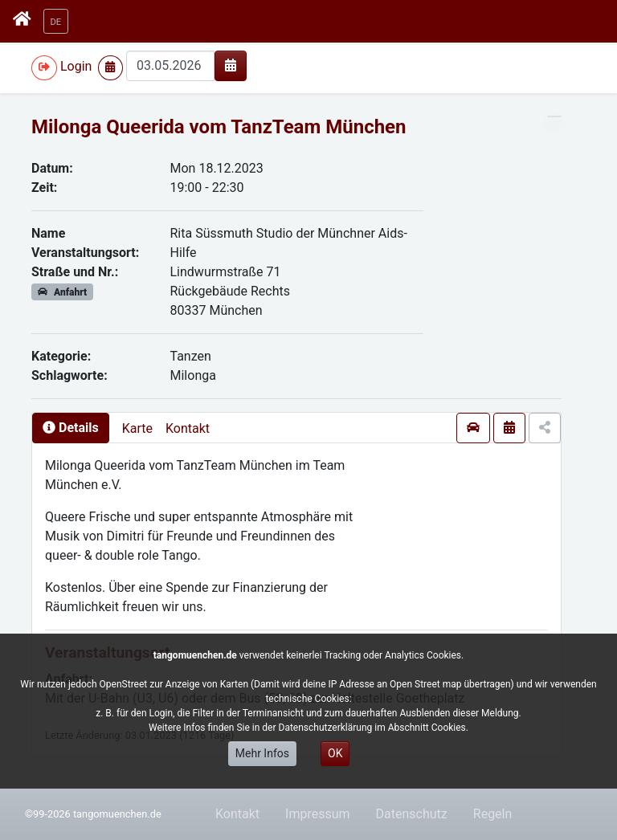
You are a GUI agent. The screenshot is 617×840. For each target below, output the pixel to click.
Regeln (493, 814)
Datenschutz (412, 814)
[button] (56, 21)
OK (335, 753)
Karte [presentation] (137, 428)
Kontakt (188, 428)
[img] (231, 65)
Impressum (318, 814)
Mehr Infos (262, 753)
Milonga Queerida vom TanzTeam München (219, 127)
